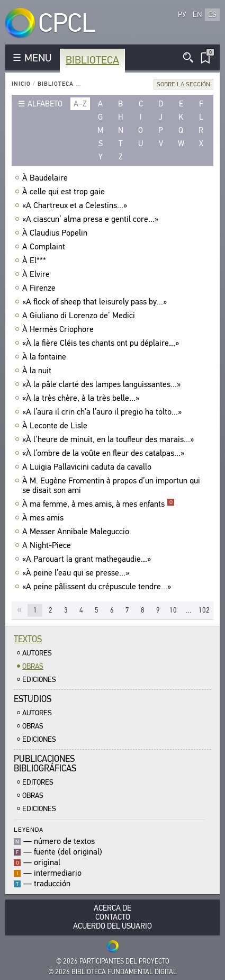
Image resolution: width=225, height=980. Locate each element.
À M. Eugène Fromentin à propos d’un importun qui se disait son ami (111, 485)
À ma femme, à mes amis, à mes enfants (98, 504)
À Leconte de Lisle (56, 426)
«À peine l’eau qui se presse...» (77, 573)
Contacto (113, 917)
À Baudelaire (46, 178)
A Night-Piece (48, 545)
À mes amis (44, 518)
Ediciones (39, 680)
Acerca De (112, 908)
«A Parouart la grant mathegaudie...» (88, 559)
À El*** (35, 260)
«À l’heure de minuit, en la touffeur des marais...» (109, 439)
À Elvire (37, 274)
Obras (33, 666)
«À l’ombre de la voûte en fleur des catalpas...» (105, 453)
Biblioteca (92, 60)
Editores (38, 782)
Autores (37, 653)
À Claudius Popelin (56, 233)
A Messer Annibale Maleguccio (77, 532)
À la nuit (38, 371)
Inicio (21, 84)
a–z (80, 104)
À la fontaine (46, 357)
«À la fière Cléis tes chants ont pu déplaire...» (102, 343)
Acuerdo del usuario (112, 926)
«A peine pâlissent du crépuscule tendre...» (98, 587)
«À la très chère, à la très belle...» (82, 398)
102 (204, 610)
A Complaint (45, 247)
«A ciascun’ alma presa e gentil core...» (92, 219)
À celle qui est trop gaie (65, 192)
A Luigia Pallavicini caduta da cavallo (88, 467)
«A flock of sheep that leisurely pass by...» (96, 302)
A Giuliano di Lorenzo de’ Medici (80, 316)
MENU (38, 58)
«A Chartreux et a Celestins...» (76, 205)
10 (173, 610)
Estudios (33, 699)
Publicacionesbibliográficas (45, 764)
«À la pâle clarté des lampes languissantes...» (103, 384)
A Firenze (40, 288)
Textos (28, 639)
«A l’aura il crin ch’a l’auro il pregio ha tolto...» (103, 412)
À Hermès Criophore (59, 329)
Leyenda (29, 829)
